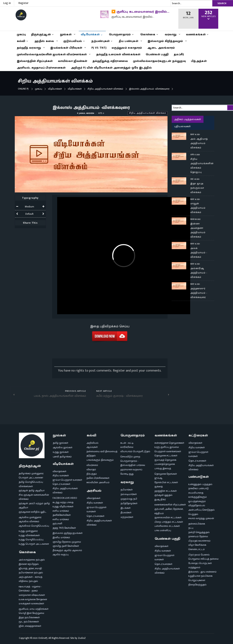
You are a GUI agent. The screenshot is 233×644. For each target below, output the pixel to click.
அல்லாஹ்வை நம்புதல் (32, 560)
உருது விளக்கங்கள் (29, 535)
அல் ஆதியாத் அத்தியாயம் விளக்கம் (199, 143)
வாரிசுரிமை (127, 447)
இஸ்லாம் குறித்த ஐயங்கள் (68, 533)
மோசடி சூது (127, 474)
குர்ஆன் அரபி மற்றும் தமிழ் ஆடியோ (34, 505)
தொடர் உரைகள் (61, 484)
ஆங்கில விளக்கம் (29, 521)
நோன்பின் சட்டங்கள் (166, 482)
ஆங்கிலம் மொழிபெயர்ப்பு (34, 526)
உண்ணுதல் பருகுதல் (200, 484)
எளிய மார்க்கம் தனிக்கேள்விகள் (62, 513)
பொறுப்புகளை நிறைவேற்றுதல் (197, 582)
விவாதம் (91, 469)
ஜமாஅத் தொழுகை (165, 460)
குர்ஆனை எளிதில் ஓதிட (33, 512)
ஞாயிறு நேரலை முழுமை (67, 542)
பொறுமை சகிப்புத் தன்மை (203, 559)
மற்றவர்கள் (127, 517)
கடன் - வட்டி (127, 443)
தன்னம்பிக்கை (197, 524)
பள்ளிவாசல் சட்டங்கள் (167, 526)
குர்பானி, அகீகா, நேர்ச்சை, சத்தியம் (169, 511)
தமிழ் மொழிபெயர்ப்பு (31, 482)
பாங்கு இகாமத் (163, 468)
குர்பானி (57, 523)
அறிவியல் (92, 443)
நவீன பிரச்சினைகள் (98, 478)
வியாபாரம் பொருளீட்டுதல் (135, 451)
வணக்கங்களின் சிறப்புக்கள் (170, 505)
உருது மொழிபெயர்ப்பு (31, 539)
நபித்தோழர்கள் (129, 503)
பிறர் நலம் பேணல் (199, 555)
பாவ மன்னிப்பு (163, 530)
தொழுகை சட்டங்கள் (166, 456)
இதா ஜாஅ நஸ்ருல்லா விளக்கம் (197, 188)
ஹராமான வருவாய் (131, 469)
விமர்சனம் (92, 465)
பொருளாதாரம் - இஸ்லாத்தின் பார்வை (133, 463)
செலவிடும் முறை (130, 457)
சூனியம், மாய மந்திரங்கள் (34, 609)
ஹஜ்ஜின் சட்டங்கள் (166, 491)
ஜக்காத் (159, 486)
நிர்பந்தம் (92, 474)
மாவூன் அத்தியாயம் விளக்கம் (198, 208)
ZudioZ (82, 638)
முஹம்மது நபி (129, 499)
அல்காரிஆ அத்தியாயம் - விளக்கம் (199, 273)
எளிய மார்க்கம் (61, 519)
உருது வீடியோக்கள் (63, 506)
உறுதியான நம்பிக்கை (200, 576)
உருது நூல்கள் (61, 452)
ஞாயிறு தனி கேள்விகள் (66, 546)
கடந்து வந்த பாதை (63, 502)
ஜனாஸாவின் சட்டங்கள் (168, 517)
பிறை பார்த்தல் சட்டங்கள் (169, 522)
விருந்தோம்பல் (197, 505)
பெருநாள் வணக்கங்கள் (168, 451)
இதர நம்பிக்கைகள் (29, 617)
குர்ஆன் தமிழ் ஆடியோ (32, 490)
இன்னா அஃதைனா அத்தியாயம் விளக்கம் (198, 230)
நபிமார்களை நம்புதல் (31, 573)
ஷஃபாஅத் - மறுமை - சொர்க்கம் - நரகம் (30, 589)
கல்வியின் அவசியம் (98, 482)
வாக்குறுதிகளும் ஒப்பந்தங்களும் (198, 499)
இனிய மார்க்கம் (61, 537)
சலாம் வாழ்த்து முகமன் (201, 518)
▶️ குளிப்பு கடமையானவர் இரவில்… (140, 12)
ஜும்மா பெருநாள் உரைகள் (67, 480)
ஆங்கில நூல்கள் (63, 447)
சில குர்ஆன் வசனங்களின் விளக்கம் (34, 497)
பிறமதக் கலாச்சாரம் (199, 541)
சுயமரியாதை (196, 493)
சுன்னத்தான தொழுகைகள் (169, 443)
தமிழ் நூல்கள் (60, 443)
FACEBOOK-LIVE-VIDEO (65, 498)
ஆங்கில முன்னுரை (30, 517)
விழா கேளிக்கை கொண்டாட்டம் (197, 547)
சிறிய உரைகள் (61, 475)
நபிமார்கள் (127, 490)
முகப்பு (39, 89)
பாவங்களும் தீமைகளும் (100, 460)
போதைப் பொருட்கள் (200, 563)
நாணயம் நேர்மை (198, 536)
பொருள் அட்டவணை (31, 478)
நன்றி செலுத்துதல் (199, 532)
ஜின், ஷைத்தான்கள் (30, 626)
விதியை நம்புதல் (28, 581)
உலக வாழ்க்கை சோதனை (33, 599)
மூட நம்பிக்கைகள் (29, 622)
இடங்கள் (126, 508)
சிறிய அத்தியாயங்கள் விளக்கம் (105, 89)
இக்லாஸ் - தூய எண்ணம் (202, 572)
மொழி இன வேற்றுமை (31, 613)
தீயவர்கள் (126, 512)
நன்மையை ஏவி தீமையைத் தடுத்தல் (102, 454)
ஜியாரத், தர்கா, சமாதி (30, 568)
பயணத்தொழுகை (165, 464)
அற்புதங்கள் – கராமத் (31, 577)
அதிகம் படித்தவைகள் (188, 119)
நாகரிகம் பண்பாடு (198, 488)
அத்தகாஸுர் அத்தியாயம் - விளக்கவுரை (199, 293)
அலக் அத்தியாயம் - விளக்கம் (199, 252)
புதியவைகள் (182, 126)
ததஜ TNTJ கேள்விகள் (64, 528)
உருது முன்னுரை (28, 531)
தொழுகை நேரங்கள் (166, 474)
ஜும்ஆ (158, 478)
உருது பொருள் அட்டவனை (34, 544)
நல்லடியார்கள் (129, 494)
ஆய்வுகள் (92, 447)
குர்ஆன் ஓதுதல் (163, 495)
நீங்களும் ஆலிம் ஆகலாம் (67, 550)
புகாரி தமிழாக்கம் (62, 457)
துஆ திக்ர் (160, 499)
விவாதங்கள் (59, 471)
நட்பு (191, 528)
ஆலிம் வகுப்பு (61, 554)
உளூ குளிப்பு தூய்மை (167, 447)
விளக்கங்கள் (26, 486)
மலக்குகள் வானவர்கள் (31, 603)
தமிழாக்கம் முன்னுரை (31, 473)
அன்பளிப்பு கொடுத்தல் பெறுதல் (202, 512)
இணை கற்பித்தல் (29, 564)
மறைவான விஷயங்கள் (32, 595)
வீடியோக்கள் (55, 89)
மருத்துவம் (194, 567)
